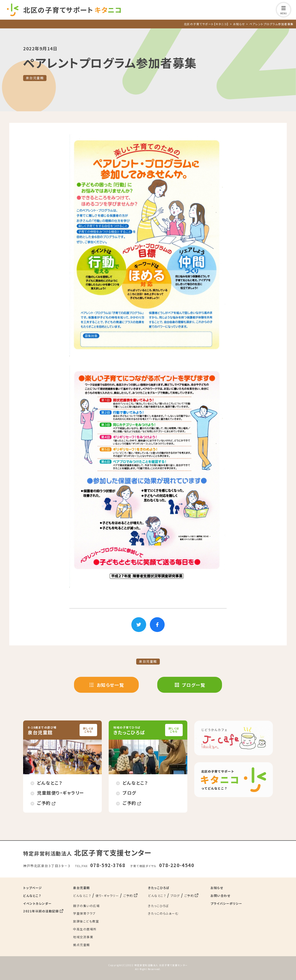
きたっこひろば (159, 887)
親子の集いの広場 (86, 905)
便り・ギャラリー (107, 895)
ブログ (129, 792)
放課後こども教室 (86, 921)
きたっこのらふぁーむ (163, 913)
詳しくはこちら (88, 730)
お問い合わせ (220, 895)
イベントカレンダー (37, 903)
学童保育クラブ (84, 913)
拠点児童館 (82, 944)
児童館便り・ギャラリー (61, 792)
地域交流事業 (83, 936)
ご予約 (44, 803)
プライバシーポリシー (226, 903)
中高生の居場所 (85, 929)
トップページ (32, 887)
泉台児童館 (35, 78)
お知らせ (217, 887)
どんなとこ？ (50, 782)
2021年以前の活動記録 (41, 911)
